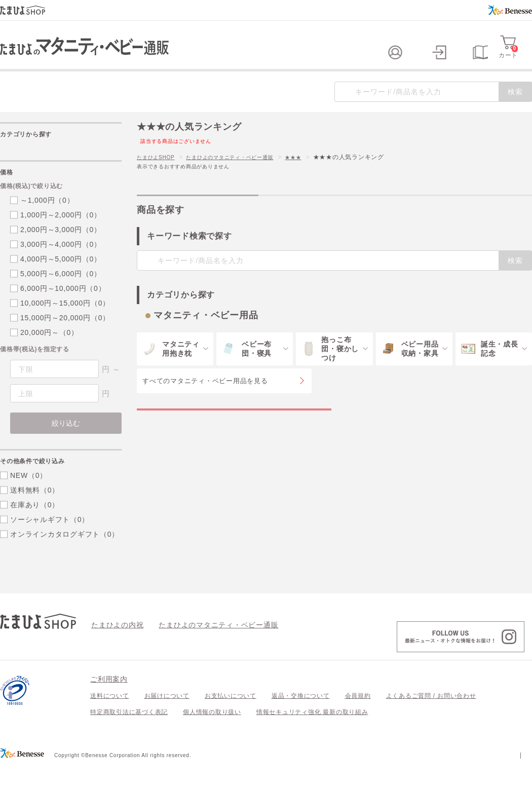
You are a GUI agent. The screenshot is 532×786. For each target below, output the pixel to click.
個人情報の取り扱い (212, 732)
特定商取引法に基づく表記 (129, 732)
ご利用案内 (109, 699)
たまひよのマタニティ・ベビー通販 (245, 177)
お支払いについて (231, 716)
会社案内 (519, 775)
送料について (110, 716)
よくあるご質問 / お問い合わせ (431, 716)
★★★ (318, 177)
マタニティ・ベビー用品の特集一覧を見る (234, 440)
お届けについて (167, 716)
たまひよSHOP (159, 177)
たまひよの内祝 (114, 645)
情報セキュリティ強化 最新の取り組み (312, 732)
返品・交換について (301, 716)
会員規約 (358, 716)
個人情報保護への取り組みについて (434, 775)
